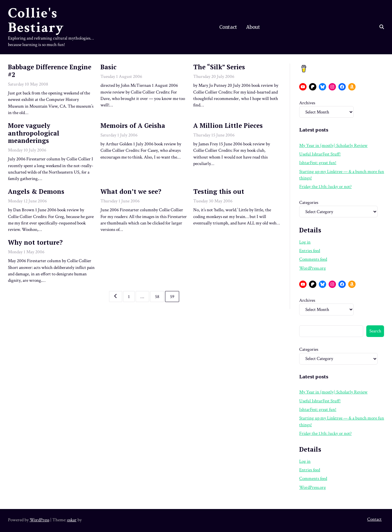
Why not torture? (35, 242)
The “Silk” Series (219, 67)
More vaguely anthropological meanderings (34, 133)
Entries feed (310, 251)
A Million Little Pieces (228, 126)
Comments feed (313, 259)
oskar (72, 520)
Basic (108, 67)
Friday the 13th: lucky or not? (325, 187)
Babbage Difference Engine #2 (50, 71)
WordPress (40, 520)
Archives (307, 103)
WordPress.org (313, 268)
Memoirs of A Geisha (133, 126)
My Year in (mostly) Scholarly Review (333, 145)
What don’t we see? (131, 191)
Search (375, 331)
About (253, 27)
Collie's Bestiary (36, 20)
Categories (309, 203)
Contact (228, 27)
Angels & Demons (36, 191)
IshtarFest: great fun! (318, 163)
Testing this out (219, 191)
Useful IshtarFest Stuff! (320, 154)
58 (157, 296)
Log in (305, 242)
